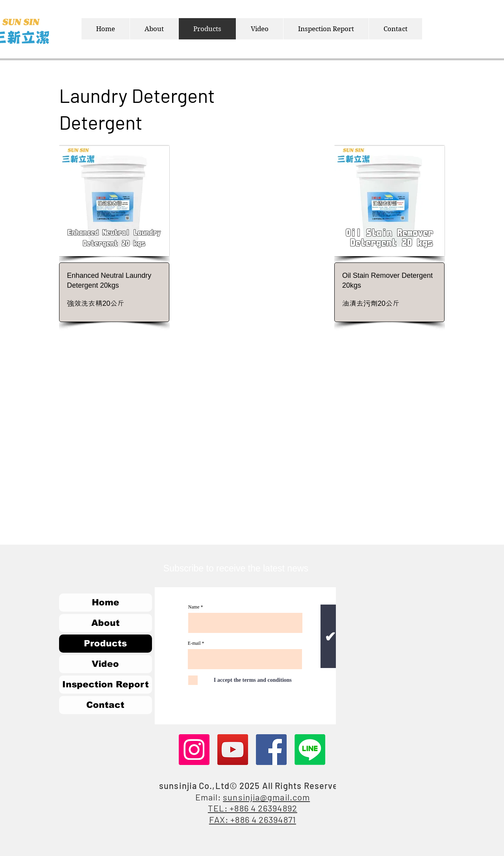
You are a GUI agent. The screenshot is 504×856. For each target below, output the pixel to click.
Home (106, 602)
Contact (105, 705)
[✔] (330, 636)
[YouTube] (233, 750)
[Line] (310, 750)
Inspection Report (106, 684)
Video (105, 664)
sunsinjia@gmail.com (266, 797)
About (106, 623)
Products (105, 643)
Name (194, 607)
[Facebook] (271, 750)
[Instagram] (194, 750)
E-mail (194, 643)
